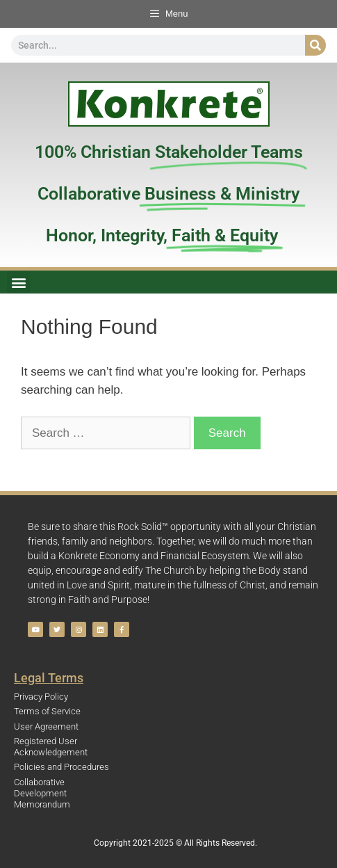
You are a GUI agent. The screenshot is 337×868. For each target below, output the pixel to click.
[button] (18, 282)
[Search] (315, 45)
